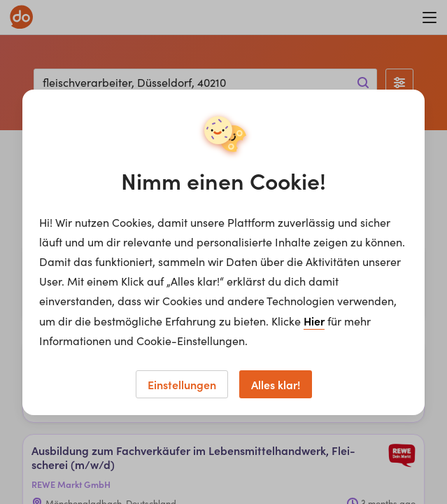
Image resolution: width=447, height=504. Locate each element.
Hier (314, 321)
